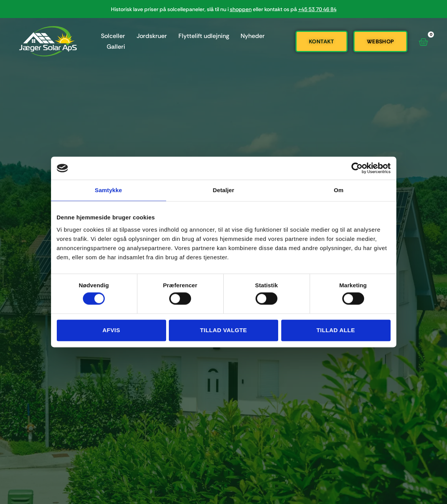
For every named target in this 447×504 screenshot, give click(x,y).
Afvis (111, 330)
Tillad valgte (223, 330)
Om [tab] (339, 190)
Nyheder (253, 36)
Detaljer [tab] (224, 190)
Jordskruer (152, 36)
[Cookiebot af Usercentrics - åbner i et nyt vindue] (357, 168)
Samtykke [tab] (108, 190)
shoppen (241, 9)
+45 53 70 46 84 (317, 9)
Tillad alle (336, 330)
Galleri (116, 47)
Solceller (113, 36)
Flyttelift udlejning (204, 36)
